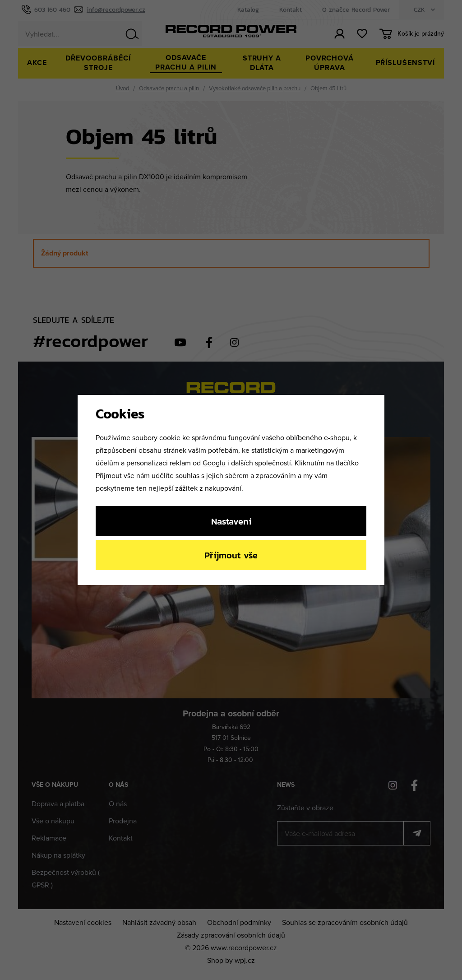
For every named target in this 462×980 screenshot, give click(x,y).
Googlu (214, 463)
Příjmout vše (231, 555)
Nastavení (231, 521)
